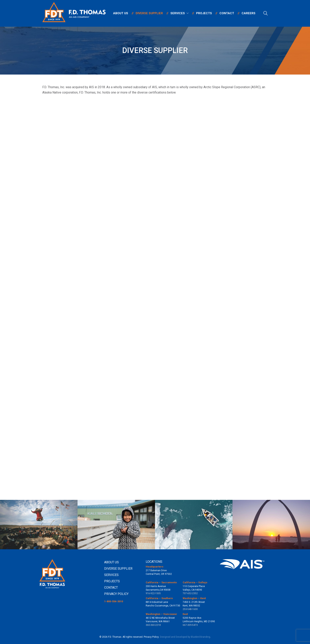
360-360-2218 (153, 625)
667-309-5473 (190, 625)
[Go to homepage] (74, 13)
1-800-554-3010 (114, 601)
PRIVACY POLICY (116, 594)
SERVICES (111, 575)
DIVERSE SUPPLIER (118, 569)
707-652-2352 (190, 593)
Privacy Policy (151, 637)
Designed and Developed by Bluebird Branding (185, 637)
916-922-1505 (153, 593)
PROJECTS (112, 581)
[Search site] (266, 14)
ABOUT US (112, 562)
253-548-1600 (190, 609)
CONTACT (111, 588)
